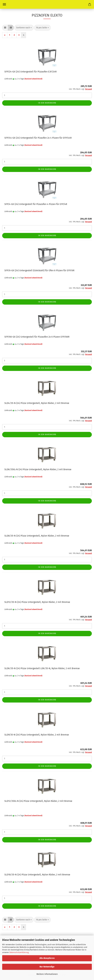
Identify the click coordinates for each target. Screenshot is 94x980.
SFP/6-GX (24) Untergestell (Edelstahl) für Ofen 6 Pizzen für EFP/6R (39, 270)
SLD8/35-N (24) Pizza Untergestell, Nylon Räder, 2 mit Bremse (37, 536)
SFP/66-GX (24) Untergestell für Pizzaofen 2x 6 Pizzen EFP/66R (37, 337)
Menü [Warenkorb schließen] (4, 4)
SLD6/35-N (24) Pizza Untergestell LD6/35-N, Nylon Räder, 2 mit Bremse (42, 668)
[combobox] (24, 28)
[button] (5, 28)
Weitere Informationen (47, 974)
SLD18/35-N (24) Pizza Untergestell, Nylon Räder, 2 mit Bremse (37, 875)
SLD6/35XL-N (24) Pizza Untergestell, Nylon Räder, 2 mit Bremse (38, 469)
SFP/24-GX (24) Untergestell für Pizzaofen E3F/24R (31, 72)
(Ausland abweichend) (33, 79)
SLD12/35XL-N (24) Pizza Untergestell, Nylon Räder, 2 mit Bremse (38, 801)
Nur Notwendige (47, 967)
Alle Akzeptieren (47, 958)
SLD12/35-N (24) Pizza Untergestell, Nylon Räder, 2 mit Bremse (37, 602)
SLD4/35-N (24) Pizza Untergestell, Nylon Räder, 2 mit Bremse (37, 403)
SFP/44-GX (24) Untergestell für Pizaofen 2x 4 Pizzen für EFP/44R (38, 138)
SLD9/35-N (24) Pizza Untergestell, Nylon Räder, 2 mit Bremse (37, 735)
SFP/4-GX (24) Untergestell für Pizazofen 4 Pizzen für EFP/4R (36, 204)
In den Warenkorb (47, 103)
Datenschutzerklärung (19, 952)
